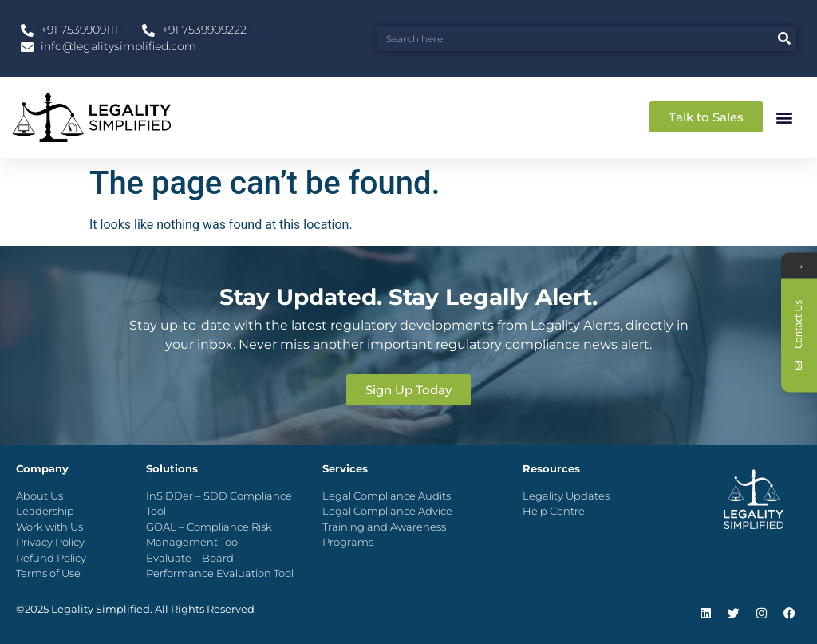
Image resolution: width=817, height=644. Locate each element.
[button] (784, 117)
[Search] (784, 39)
